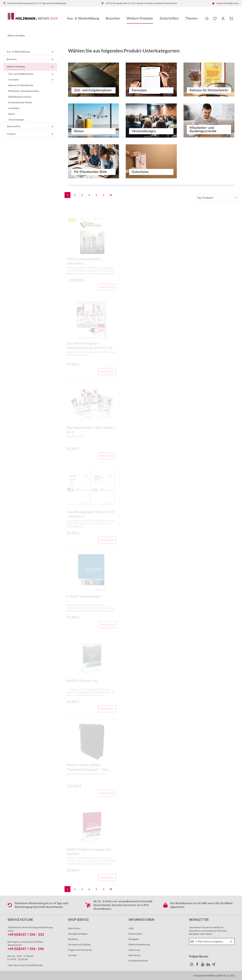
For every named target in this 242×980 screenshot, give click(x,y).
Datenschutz (135, 934)
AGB (131, 928)
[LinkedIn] (208, 965)
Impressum (134, 950)
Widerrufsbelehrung (139, 944)
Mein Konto (74, 928)
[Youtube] (203, 965)
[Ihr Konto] (223, 19)
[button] (53, 52)
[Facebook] (197, 965)
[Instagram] (192, 965)
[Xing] (214, 965)
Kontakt (72, 955)
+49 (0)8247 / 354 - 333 (26, 934)
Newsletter (135, 955)
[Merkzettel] (215, 19)
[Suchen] (207, 19)
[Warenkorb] (231, 19)
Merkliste (73, 939)
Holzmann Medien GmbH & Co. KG (214, 975)
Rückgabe (134, 939)
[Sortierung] (217, 198)
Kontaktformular (34, 965)
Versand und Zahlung (79, 944)
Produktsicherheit (138, 961)
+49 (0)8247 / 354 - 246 (26, 949)
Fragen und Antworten (80, 950)
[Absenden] (231, 941)
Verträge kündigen (78, 934)
